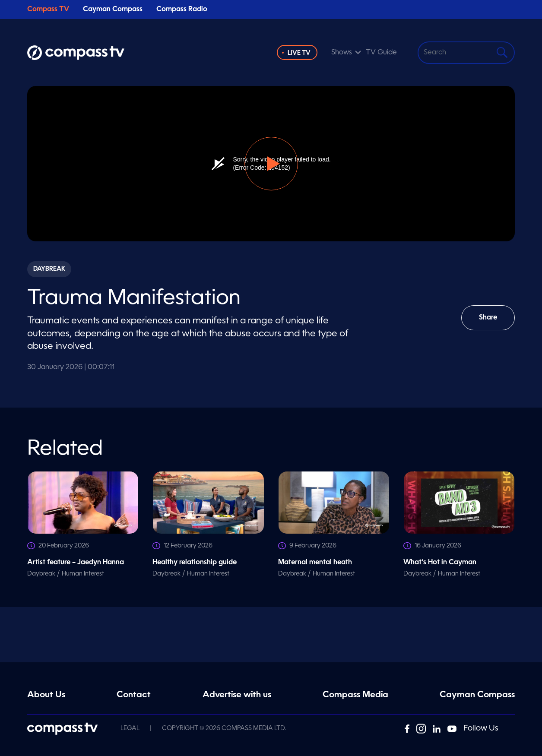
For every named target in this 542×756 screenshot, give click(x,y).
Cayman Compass (113, 9)
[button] (271, 164)
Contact (134, 695)
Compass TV (48, 9)
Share (494, 322)
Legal (130, 728)
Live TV (299, 53)
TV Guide (381, 53)
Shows (342, 53)
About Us (46, 695)
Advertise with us (237, 695)
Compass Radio (182, 9)
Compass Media (355, 695)
